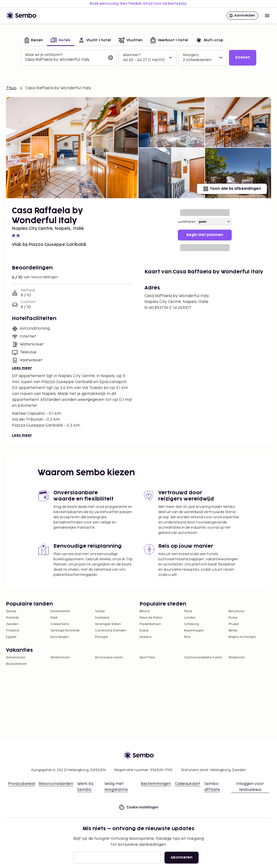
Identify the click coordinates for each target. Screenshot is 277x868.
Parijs (188, 611)
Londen (190, 618)
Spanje (11, 611)
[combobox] (65, 60)
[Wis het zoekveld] (111, 58)
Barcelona (236, 611)
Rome (233, 618)
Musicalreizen (16, 664)
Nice (187, 637)
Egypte (11, 637)
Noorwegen (60, 637)
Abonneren (182, 857)
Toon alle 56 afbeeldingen (232, 189)
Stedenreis (237, 658)
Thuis (11, 88)
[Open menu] (267, 16)
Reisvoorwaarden (56, 784)
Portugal (101, 637)
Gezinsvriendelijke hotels (203, 658)
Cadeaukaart (188, 784)
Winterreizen (60, 658)
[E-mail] (117, 858)
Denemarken (60, 611)
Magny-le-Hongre (242, 637)
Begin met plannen (205, 235)
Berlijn (233, 631)
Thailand (12, 631)
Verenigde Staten (108, 624)
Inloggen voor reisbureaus (250, 787)
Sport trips (147, 658)
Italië (54, 618)
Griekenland (60, 624)
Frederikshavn (150, 624)
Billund (144, 611)
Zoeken (243, 57)
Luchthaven (187, 222)
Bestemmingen (156, 784)
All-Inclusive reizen (109, 658)
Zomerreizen (16, 658)
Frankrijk (12, 618)
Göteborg (191, 624)
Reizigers (191, 55)
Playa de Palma (151, 618)
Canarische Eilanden (111, 631)
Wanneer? (132, 55)
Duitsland (102, 618)
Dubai (144, 631)
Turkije (100, 611)
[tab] (34, 41)
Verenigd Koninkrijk (65, 631)
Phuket (234, 624)
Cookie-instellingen (138, 807)
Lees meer (22, 368)
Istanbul (145, 637)
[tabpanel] (138, 58)
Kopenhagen (194, 631)
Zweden (12, 624)
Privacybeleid (21, 784)
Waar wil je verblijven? (44, 55)
